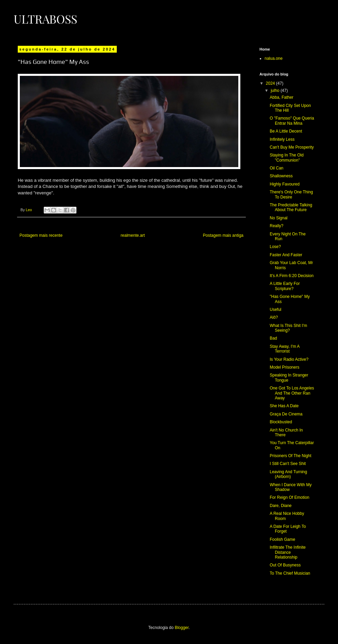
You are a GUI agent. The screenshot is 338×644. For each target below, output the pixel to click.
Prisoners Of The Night (291, 456)
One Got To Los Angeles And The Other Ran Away (292, 393)
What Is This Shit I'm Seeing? (288, 328)
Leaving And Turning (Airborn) (288, 474)
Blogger (182, 628)
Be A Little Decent (286, 131)
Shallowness (281, 176)
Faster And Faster (286, 255)
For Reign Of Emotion (290, 497)
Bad (273, 338)
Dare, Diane (281, 506)
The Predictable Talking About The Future (291, 207)
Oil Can (277, 168)
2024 (271, 83)
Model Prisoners (285, 367)
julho (276, 91)
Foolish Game (283, 539)
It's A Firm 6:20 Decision (292, 276)
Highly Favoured (285, 184)
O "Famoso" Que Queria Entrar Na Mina (292, 121)
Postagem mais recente (41, 235)
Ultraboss (45, 19)
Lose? (275, 247)
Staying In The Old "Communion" (287, 157)
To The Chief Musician (290, 573)
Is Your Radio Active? (289, 359)
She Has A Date (284, 406)
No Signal (279, 218)
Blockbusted (281, 422)
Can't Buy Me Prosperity (292, 147)
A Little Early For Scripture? (285, 286)
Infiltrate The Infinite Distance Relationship (288, 552)
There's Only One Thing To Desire (291, 194)
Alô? (274, 317)
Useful (276, 310)
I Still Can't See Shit (288, 464)
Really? (277, 226)
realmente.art (133, 235)
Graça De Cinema (286, 414)
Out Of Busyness (285, 565)
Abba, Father (281, 97)
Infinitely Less (282, 139)
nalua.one (274, 58)
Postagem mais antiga (223, 235)
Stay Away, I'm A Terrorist (285, 349)
